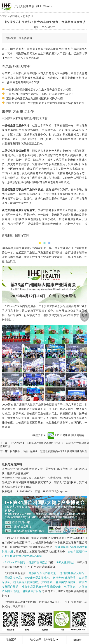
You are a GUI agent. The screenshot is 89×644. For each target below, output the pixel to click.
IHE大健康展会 (66, 562)
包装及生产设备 (32, 591)
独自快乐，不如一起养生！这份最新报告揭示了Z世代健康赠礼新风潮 (49, 451)
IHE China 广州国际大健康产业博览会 (25, 562)
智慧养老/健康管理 (64, 578)
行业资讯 (28, 16)
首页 (5, 16)
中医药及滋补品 (11, 578)
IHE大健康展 (59, 435)
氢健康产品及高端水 (37, 578)
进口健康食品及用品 (72, 573)
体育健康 (70, 587)
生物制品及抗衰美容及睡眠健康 (41, 587)
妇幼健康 (47, 582)
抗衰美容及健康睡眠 (26, 582)
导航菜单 (11, 639)
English (78, 640)
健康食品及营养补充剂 (42, 573)
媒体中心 (15, 16)
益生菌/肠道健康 (66, 582)
